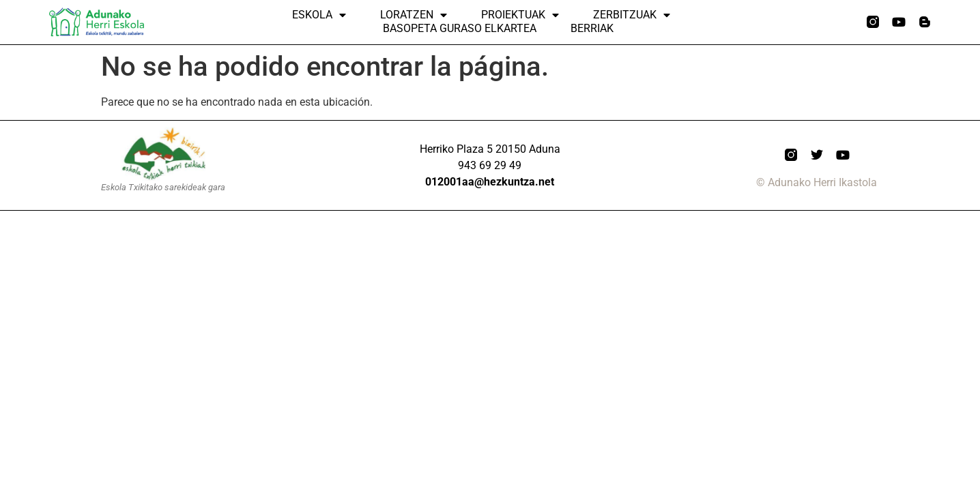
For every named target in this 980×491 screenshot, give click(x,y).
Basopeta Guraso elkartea (460, 28)
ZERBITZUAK (632, 15)
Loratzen (414, 15)
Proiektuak (520, 15)
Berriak (592, 28)
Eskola (319, 15)
